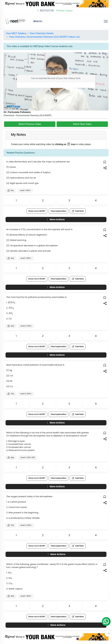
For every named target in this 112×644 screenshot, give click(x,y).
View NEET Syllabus (16, 33)
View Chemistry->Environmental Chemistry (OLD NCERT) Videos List (44, 37)
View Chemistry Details (42, 33)
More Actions (55, 219)
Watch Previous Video (30, 124)
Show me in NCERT (37, 211)
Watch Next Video (82, 124)
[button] (105, 162)
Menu (38, 21)
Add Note (78, 211)
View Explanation (59, 211)
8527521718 (45, 11)
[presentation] (24, 229)
